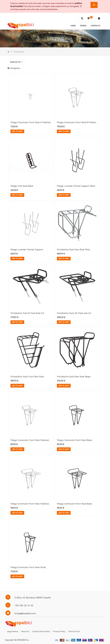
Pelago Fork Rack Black (22, 186)
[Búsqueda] (100, 61)
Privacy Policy (59, 631)
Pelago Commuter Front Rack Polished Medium (30, 440)
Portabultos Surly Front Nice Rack (27, 377)
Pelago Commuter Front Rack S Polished (31, 122)
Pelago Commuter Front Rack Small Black (28, 568)
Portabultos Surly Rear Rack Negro (74, 377)
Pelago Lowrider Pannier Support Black (76, 186)
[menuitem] (73, 26)
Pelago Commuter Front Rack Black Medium (74, 440)
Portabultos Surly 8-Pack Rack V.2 (27, 313)
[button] (16, 62)
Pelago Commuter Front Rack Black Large (74, 504)
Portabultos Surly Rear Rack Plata (73, 250)
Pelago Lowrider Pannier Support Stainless (27, 250)
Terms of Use (74, 631)
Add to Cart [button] (17, 132)
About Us (25, 631)
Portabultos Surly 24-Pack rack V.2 (74, 313)
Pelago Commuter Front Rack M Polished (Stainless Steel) (77, 123)
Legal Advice (13, 631)
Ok (94, 5)
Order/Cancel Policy (41, 631)
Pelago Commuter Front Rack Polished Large (30, 504)
